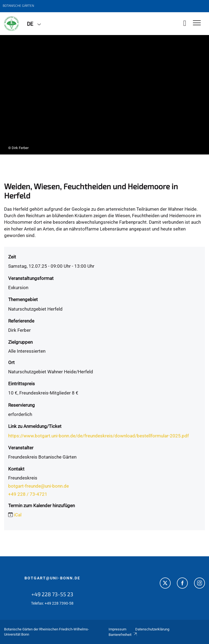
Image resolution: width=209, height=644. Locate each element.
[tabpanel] (104, 95)
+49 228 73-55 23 (52, 594)
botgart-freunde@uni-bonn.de (39, 486)
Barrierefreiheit (123, 635)
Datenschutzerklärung (152, 629)
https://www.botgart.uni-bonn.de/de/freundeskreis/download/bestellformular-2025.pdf (99, 436)
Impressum (117, 629)
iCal (18, 515)
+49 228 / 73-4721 (28, 494)
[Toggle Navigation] (197, 23)
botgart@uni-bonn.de (52, 578)
